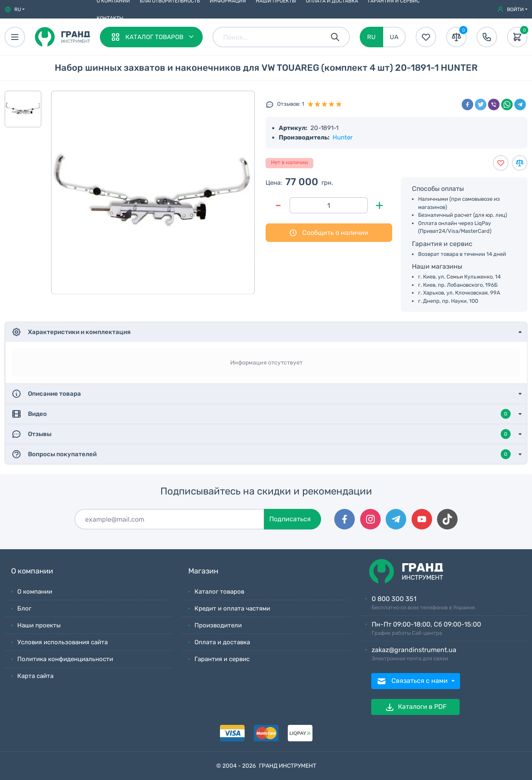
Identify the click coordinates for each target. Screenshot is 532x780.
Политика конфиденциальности (65, 659)
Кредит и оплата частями (232, 608)
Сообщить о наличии (329, 233)
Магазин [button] (203, 571)
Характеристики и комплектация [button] (71, 332)
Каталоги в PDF (416, 707)
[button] (15, 9)
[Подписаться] (169, 519)
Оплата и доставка (222, 642)
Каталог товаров (219, 592)
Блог (24, 608)
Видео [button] (261, 414)
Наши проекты (39, 625)
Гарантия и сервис (222, 659)
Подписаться (290, 519)
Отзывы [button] (261, 434)
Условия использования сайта (62, 642)
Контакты (110, 18)
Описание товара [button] (46, 394)
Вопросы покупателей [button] (261, 454)
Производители (218, 625)
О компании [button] (32, 571)
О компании (35, 592)
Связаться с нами (413, 681)
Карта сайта (35, 676)
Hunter (343, 137)
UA (394, 37)
